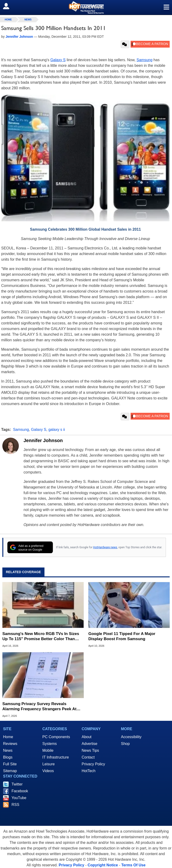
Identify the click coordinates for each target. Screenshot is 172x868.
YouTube (19, 798)
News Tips (90, 750)
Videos (48, 771)
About (87, 737)
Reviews (10, 744)
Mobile (48, 750)
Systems (50, 744)
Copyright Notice (103, 865)
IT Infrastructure (56, 757)
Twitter (17, 784)
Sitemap (10, 771)
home (8, 20)
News (28, 20)
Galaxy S (58, 60)
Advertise (90, 744)
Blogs (8, 757)
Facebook (20, 791)
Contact (88, 757)
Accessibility (131, 737)
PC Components (56, 737)
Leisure (48, 764)
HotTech (89, 771)
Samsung (144, 60)
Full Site (10, 764)
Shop (125, 744)
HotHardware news (105, 547)
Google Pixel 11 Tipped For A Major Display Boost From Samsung (122, 636)
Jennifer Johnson (43, 440)
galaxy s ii (57, 430)
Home (8, 737)
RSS (15, 805)
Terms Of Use (133, 865)
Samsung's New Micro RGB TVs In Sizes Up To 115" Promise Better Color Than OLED (41, 637)
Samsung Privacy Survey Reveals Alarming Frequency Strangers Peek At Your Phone (39, 707)
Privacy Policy (93, 764)
